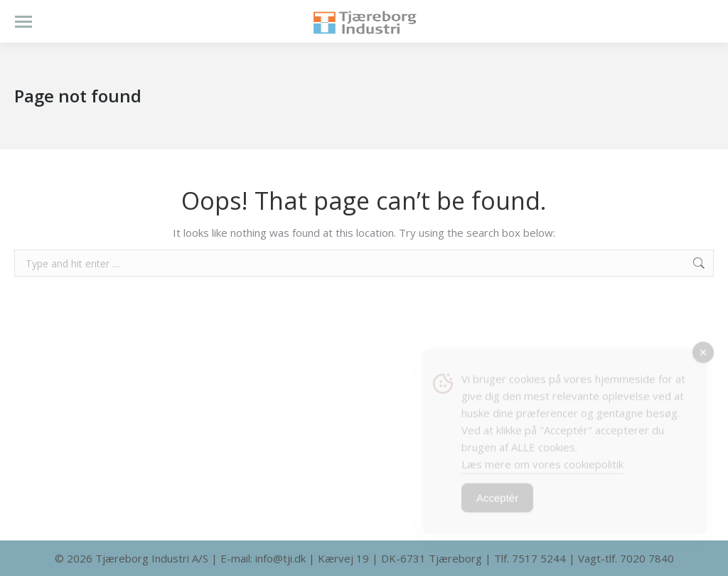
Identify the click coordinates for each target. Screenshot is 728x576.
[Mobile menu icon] (23, 22)
